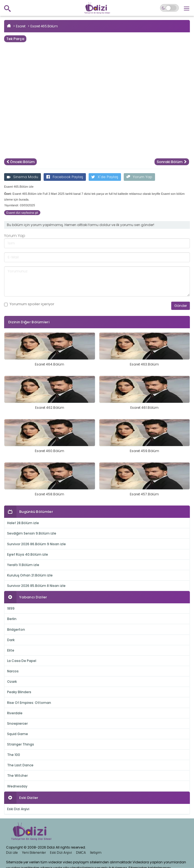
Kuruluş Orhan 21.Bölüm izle (30, 575)
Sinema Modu (23, 177)
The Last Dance (20, 765)
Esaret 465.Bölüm (44, 26)
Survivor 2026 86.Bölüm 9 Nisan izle (36, 544)
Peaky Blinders (19, 692)
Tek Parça (15, 39)
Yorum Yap (139, 177)
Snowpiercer (17, 723)
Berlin (12, 619)
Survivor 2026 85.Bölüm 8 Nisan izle (36, 586)
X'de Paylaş (105, 177)
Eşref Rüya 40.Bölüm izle (28, 554)
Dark (11, 640)
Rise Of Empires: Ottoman (29, 703)
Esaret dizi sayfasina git (22, 213)
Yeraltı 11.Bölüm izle (23, 565)
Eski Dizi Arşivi (18, 809)
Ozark (12, 682)
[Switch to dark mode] (169, 8)
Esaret (21, 26)
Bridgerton (16, 629)
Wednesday (17, 786)
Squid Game (18, 734)
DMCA (81, 853)
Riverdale (15, 713)
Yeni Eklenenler (34, 853)
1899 (11, 608)
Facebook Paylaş (65, 177)
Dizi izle (12, 853)
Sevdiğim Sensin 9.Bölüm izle (32, 533)
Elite (11, 650)
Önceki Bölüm (20, 162)
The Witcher (17, 776)
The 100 (14, 755)
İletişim (96, 853)
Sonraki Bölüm (172, 162)
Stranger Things (21, 744)
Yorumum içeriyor (29, 304)
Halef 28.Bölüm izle (23, 523)
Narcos (13, 671)
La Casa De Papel (22, 661)
